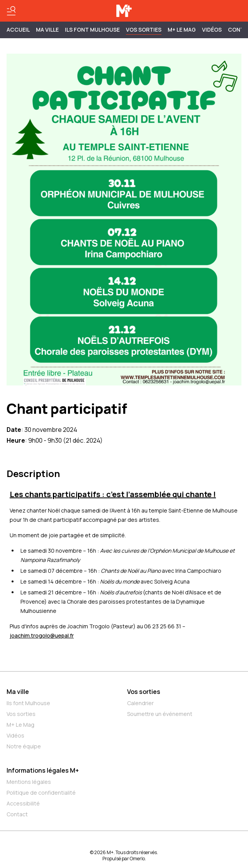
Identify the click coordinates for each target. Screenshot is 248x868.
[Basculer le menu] (11, 11)
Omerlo (137, 859)
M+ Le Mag (182, 30)
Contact (17, 814)
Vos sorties (144, 30)
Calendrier (140, 703)
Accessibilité (23, 803)
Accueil (18, 30)
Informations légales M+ (43, 770)
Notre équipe (24, 746)
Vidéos (212, 30)
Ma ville (18, 692)
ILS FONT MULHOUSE (92, 30)
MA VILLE (47, 30)
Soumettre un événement (160, 714)
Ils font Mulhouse (28, 703)
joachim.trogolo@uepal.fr (42, 635)
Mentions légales (29, 782)
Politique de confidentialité (41, 793)
